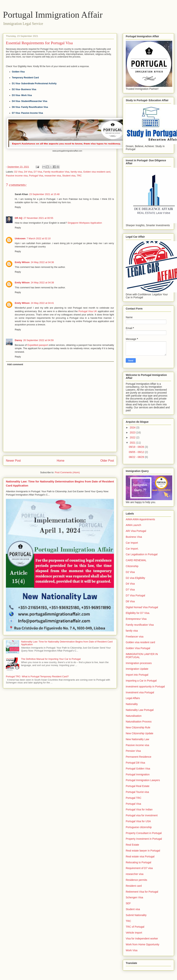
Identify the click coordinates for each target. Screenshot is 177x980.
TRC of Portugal (135, 927)
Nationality (132, 704)
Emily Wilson (22, 262)
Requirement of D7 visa (139, 868)
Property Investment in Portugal (144, 839)
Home (61, 461)
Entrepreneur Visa (136, 619)
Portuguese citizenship (139, 827)
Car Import (132, 543)
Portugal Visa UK (88, 311)
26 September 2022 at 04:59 (38, 340)
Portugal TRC (134, 798)
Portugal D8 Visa (135, 763)
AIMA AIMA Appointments (140, 519)
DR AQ (19, 218)
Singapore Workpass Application (85, 223)
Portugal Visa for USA (138, 821)
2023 (133, 432)
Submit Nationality (136, 915)
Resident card (134, 886)
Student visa (69, 176)
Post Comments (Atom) (67, 472)
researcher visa (53, 176)
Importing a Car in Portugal (141, 681)
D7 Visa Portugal (135, 595)
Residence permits (136, 880)
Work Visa (132, 950)
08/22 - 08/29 (137, 457)
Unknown (20, 238)
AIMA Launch (133, 525)
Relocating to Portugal (138, 862)
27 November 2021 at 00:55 (38, 218)
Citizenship (132, 566)
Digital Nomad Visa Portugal (142, 607)
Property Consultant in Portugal (144, 833)
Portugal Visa (36, 176)
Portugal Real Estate (138, 786)
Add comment (15, 364)
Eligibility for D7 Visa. (138, 613)
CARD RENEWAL (136, 560)
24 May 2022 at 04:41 (42, 303)
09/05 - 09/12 (137, 452)
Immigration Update (137, 669)
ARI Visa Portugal (136, 531)
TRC (79, 176)
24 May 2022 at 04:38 (42, 283)
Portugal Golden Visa (138, 769)
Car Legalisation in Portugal (142, 554)
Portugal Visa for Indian (139, 809)
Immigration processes (139, 663)
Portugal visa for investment (142, 815)
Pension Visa (133, 751)
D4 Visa (28, 172)
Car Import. (132, 549)
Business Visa (134, 537)
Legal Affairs (133, 698)
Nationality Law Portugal (140, 710)
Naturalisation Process (139, 722)
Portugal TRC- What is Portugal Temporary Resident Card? (37, 676)
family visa (76, 172)
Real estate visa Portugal (140, 856)
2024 (133, 428)
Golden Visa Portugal (138, 648)
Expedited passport (38, 345)
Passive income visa (17, 176)
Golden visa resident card (97, 172)
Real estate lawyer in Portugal (143, 851)
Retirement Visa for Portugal (142, 892)
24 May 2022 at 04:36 (42, 262)
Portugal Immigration (138, 774)
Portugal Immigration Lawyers (143, 780)
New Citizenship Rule (138, 727)
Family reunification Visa (56, 172)
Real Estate (132, 845)
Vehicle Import (134, 933)
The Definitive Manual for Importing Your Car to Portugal (51, 659)
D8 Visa (130, 601)
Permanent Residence (139, 757)
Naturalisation (134, 716)
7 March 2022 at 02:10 (39, 238)
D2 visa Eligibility (135, 578)
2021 (133, 443)
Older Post (107, 461)
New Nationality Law (137, 739)
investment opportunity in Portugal (145, 687)
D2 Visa (19, 172)
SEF (128, 903)
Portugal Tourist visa (137, 792)
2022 (133, 437)
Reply (18, 207)
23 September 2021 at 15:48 (44, 194)
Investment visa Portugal (140, 692)
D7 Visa (38, 172)
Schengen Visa (134, 897)
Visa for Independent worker (142, 939)
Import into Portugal (137, 675)
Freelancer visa (135, 637)
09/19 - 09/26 (137, 447)
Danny (18, 340)
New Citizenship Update (139, 733)
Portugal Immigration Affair (53, 15)
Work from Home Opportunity (143, 944)
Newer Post (13, 461)
